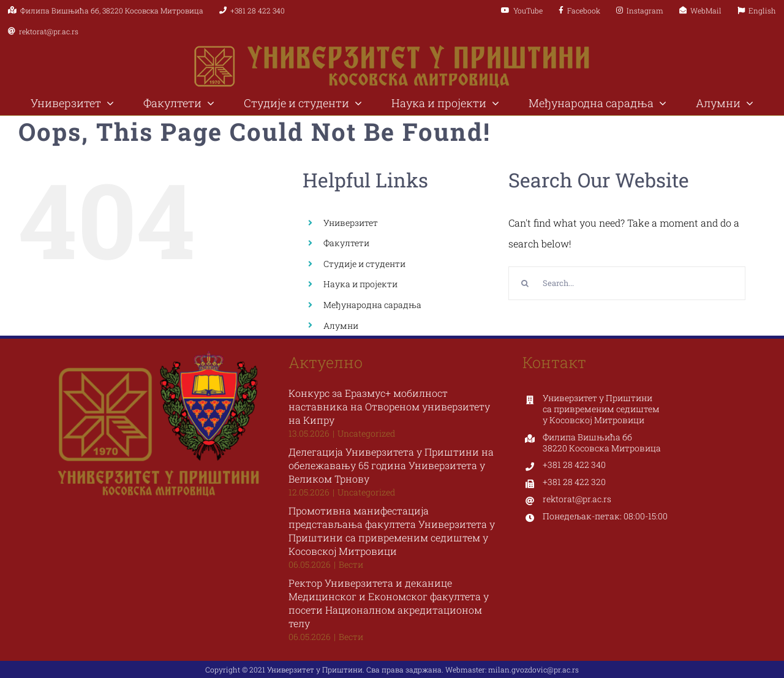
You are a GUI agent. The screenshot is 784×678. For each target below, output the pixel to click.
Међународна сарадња (372, 305)
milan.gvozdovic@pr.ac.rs (533, 669)
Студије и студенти (364, 264)
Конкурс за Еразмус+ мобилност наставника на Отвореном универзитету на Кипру (389, 406)
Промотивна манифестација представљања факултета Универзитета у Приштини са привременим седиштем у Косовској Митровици (392, 531)
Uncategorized (366, 433)
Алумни (341, 326)
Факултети (346, 243)
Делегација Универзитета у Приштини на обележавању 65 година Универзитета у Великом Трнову (391, 465)
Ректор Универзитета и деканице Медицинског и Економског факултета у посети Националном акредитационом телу (389, 603)
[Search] (525, 283)
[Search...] (627, 283)
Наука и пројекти (360, 284)
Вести (351, 564)
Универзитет (351, 223)
